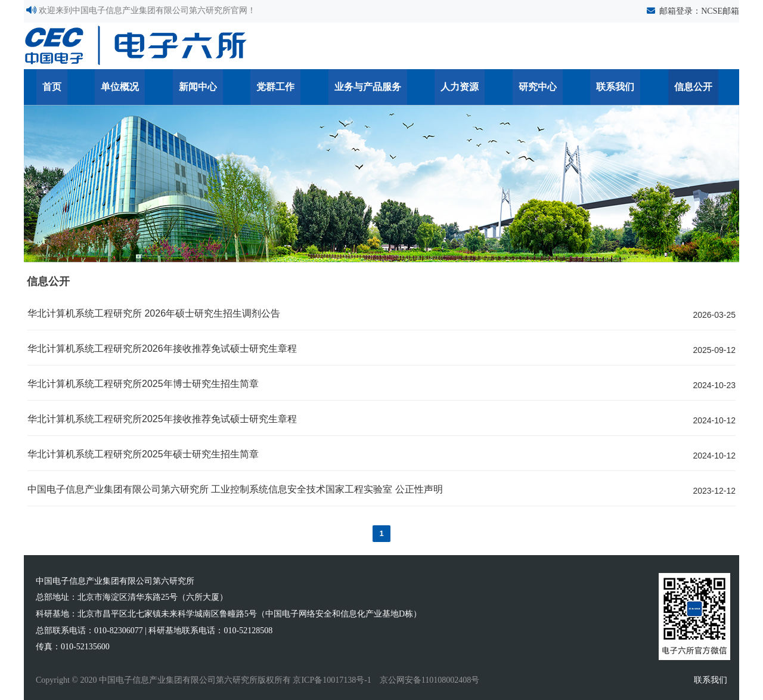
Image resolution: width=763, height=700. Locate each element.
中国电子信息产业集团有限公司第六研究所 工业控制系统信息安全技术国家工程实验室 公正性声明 (235, 489)
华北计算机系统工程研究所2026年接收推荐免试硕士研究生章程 (162, 349)
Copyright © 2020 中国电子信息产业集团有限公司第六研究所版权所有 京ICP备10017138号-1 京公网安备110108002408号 (258, 680)
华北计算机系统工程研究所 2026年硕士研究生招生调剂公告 (154, 313)
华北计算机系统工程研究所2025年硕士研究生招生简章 (143, 454)
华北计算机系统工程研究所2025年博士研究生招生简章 (143, 384)
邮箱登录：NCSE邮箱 (699, 11)
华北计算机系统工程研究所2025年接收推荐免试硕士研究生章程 (162, 419)
